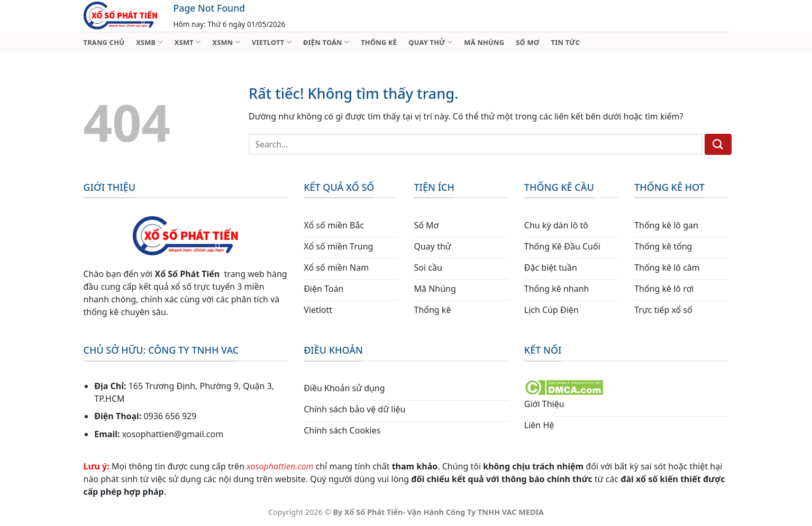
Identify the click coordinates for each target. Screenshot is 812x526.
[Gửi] (718, 144)
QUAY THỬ (430, 42)
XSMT (188, 42)
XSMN (226, 42)
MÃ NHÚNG (484, 42)
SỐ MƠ (527, 42)
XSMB (149, 42)
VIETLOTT (272, 42)
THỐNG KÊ (379, 42)
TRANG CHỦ (104, 42)
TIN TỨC (566, 42)
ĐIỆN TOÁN (326, 42)
